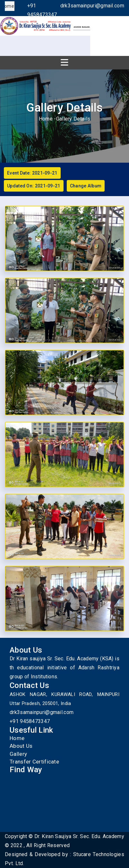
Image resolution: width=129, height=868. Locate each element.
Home (46, 119)
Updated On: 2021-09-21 (34, 186)
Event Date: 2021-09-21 (32, 173)
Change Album (86, 186)
